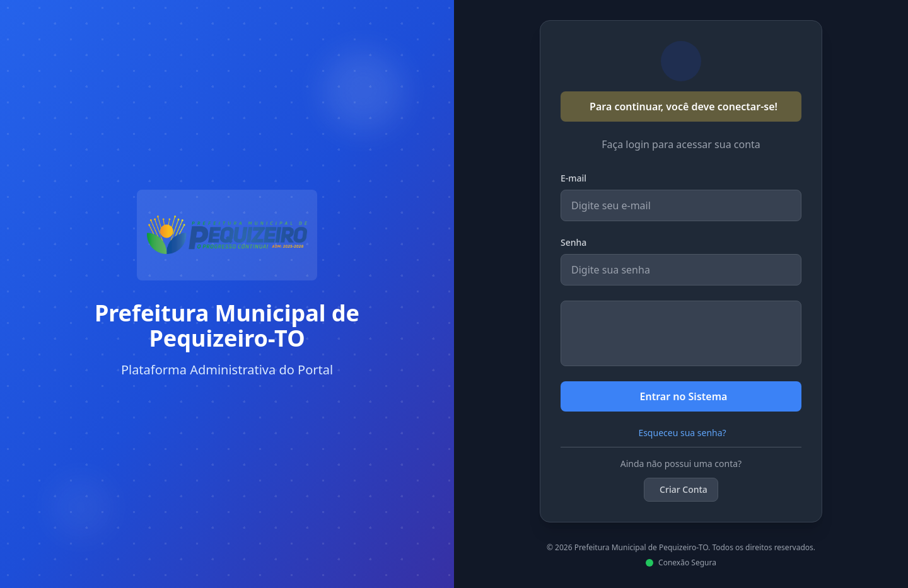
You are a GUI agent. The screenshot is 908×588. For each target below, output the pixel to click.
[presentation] (681, 333)
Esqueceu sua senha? (682, 433)
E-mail (573, 178)
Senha (573, 242)
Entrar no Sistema (684, 396)
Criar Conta (684, 489)
